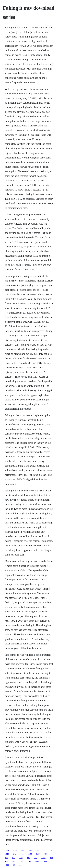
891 (30, 850)
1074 (7, 850)
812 (22, 854)
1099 (7, 865)
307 (36, 858)
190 (46, 854)
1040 (45, 861)
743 (29, 861)
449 (21, 858)
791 (6, 858)
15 (51, 850)
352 (51, 858)
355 (21, 865)
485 (6, 861)
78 (14, 865)
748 (14, 861)
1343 (7, 854)
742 (15, 854)
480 (28, 858)
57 (44, 850)
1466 (43, 858)
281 (38, 850)
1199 (30, 854)
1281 (21, 861)
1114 (37, 861)
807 (23, 850)
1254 (38, 854)
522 (14, 858)
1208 (15, 850)
